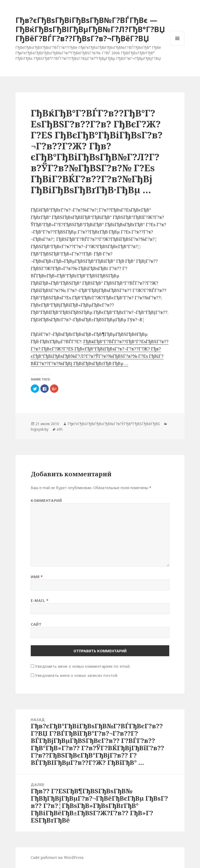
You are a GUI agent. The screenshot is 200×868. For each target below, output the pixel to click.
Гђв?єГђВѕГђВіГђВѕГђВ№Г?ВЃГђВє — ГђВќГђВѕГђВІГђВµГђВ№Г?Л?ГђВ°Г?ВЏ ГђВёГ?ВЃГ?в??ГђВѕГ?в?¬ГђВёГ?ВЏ (90, 29)
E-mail (40, 600)
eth (60, 429)
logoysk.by (40, 429)
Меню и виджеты (177, 46)
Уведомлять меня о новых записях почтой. (77, 675)
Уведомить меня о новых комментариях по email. (83, 666)
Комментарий (46, 500)
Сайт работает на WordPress (57, 857)
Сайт (36, 624)
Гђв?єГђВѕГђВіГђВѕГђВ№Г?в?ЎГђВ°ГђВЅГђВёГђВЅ (114, 424)
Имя (37, 577)
